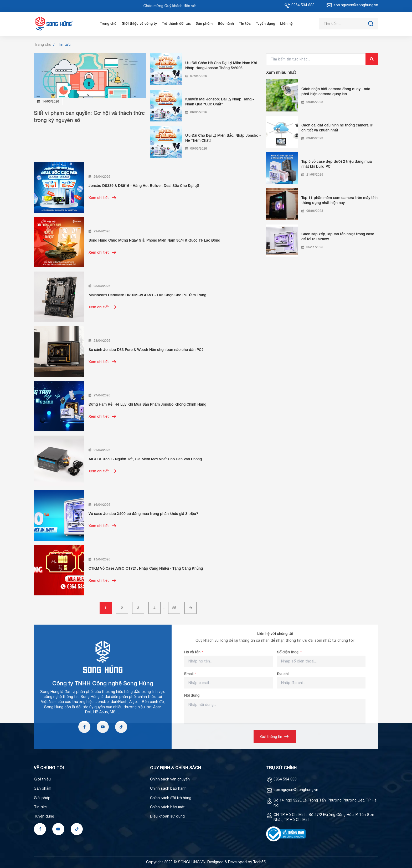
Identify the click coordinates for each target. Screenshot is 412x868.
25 (174, 608)
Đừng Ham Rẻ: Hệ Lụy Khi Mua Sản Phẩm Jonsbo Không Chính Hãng (147, 404)
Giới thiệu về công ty (138, 24)
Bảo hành (227, 24)
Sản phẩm (205, 24)
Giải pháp (42, 798)
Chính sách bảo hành (168, 789)
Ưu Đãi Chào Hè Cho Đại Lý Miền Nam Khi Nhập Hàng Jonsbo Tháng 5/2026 (221, 65)
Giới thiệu (42, 779)
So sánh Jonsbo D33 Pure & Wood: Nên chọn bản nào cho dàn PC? (146, 350)
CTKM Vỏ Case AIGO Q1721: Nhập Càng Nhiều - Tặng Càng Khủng (146, 568)
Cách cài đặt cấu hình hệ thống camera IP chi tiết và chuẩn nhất (337, 128)
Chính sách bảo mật (167, 807)
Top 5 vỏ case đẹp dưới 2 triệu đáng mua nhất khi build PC (337, 164)
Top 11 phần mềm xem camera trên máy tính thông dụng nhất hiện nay (339, 200)
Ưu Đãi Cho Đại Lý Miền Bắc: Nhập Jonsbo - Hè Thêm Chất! (223, 138)
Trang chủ (106, 24)
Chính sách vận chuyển (170, 779)
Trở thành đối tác (176, 24)
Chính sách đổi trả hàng (171, 798)
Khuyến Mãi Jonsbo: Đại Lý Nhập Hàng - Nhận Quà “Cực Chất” (220, 102)
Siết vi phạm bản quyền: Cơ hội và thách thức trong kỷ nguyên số (89, 117)
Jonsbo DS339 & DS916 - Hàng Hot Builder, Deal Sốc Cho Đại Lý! (144, 186)
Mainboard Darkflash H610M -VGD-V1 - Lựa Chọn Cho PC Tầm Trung (147, 295)
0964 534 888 (285, 779)
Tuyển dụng (267, 24)
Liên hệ (289, 24)
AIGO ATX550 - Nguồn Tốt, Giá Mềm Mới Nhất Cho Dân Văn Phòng (145, 459)
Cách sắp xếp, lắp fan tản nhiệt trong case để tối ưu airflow (338, 237)
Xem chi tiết (103, 198)
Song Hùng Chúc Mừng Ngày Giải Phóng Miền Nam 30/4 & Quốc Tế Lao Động (154, 240)
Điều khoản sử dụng (167, 816)
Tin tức (246, 24)
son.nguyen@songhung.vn (296, 790)
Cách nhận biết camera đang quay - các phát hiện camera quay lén (336, 91)
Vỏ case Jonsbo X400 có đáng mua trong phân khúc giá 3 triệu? (143, 514)
